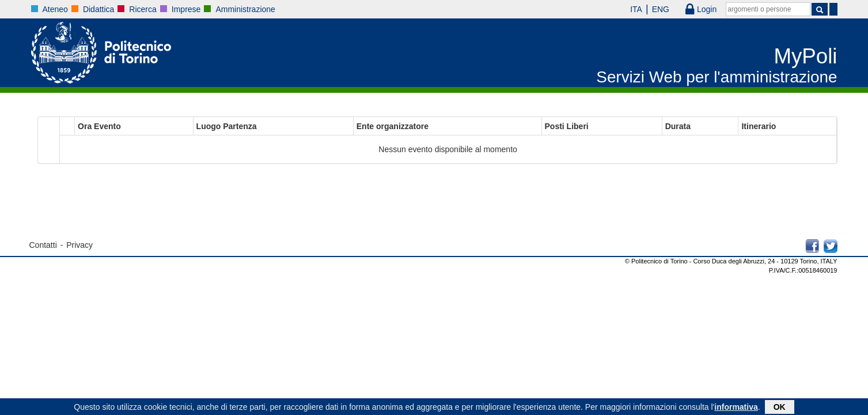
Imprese (186, 9)
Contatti (43, 245)
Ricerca (143, 9)
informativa (736, 408)
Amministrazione (245, 9)
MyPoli (806, 56)
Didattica (98, 9)
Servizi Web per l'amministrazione (717, 77)
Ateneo (55, 9)
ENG (653, 9)
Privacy (79, 245)
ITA (628, 9)
